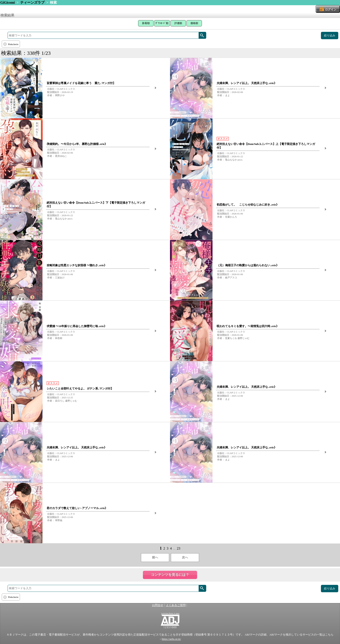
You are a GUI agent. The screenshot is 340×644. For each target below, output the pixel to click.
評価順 (178, 23)
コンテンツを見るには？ (170, 575)
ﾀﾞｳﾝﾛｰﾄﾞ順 (162, 23)
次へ (185, 557)
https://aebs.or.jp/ (171, 639)
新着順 (146, 23)
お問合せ (158, 605)
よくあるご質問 (176, 605)
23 (178, 548)
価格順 (194, 23)
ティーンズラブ (32, 2)
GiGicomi (8, 2)
